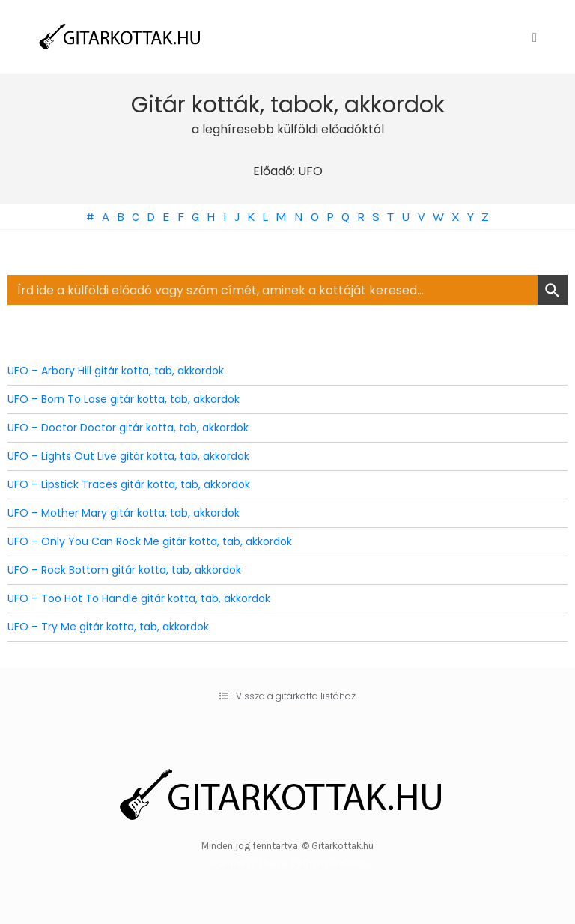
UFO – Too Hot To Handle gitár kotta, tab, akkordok (139, 598)
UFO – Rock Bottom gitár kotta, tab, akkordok (124, 570)
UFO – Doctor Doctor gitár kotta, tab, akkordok (128, 428)
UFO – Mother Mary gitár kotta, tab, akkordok (124, 513)
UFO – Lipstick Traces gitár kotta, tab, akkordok (129, 484)
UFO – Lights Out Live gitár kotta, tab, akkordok (128, 456)
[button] (287, 696)
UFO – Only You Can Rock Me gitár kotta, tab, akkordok (150, 541)
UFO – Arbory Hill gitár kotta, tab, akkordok (116, 371)
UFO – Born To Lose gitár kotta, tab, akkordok (124, 399)
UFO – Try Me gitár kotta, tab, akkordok (108, 627)
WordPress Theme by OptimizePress (288, 863)
